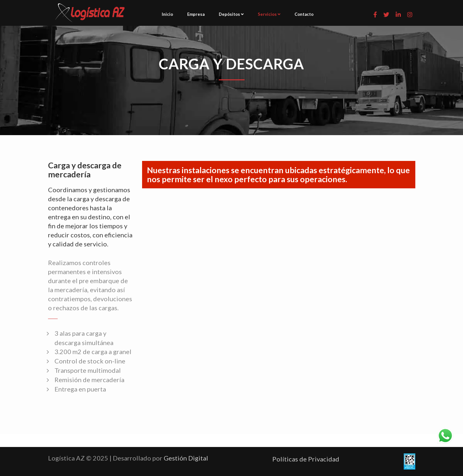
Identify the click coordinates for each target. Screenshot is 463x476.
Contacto (304, 14)
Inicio (167, 14)
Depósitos (231, 14)
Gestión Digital (186, 458)
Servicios (269, 14)
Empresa (196, 14)
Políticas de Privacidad (306, 459)
